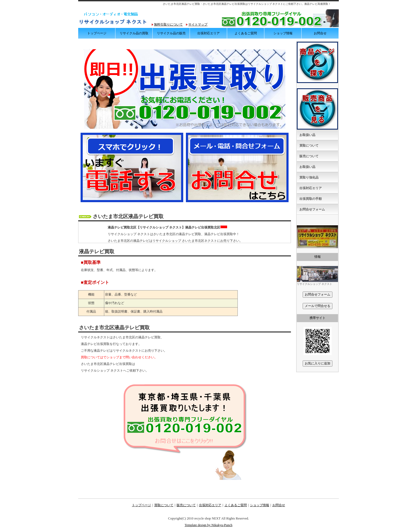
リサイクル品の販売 (171, 33)
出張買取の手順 (311, 199)
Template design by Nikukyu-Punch (208, 525)
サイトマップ (198, 24)
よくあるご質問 (246, 33)
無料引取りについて (168, 24)
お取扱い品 (307, 135)
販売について (309, 156)
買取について (309, 146)
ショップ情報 (283, 33)
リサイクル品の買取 (134, 33)
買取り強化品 (309, 177)
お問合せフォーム (312, 209)
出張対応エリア (208, 33)
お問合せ (320, 33)
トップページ (97, 33)
